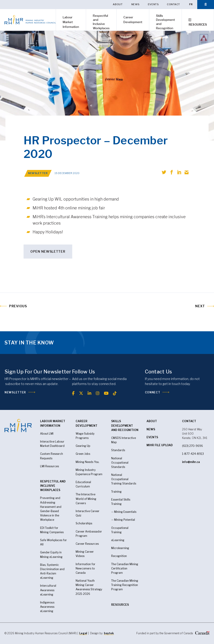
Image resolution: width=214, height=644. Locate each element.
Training (116, 492)
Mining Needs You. (88, 462)
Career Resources (87, 544)
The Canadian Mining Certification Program (125, 568)
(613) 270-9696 (192, 446)
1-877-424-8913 (193, 454)
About (118, 4)
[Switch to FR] (191, 5)
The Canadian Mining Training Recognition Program (125, 585)
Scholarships (84, 523)
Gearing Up (83, 446)
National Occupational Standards (120, 463)
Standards (118, 450)
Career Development (133, 20)
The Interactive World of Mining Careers (86, 499)
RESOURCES (120, 605)
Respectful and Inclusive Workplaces (101, 22)
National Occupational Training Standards (124, 479)
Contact (173, 4)
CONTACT (189, 421)
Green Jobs (83, 454)
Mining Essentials (125, 512)
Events (153, 4)
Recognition (119, 556)
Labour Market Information (71, 22)
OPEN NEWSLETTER (48, 251)
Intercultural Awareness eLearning (48, 590)
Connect (153, 392)
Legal (83, 633)
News (136, 4)
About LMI (47, 434)
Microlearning (120, 548)
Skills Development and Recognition (165, 22)
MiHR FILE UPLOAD (160, 445)
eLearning (47, 611)
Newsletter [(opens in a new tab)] (15, 392)
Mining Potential (125, 520)
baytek (109, 633)
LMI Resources (49, 466)
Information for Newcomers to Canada (85, 568)
